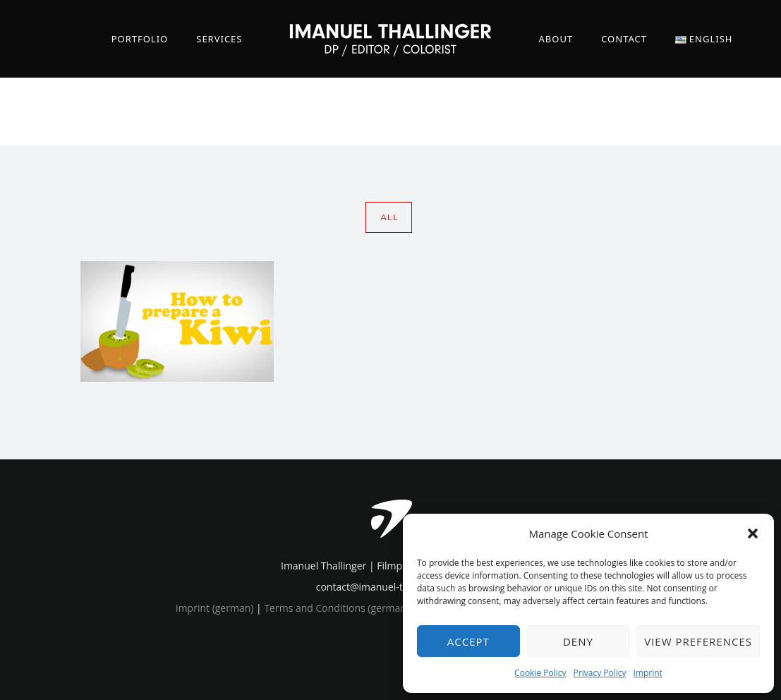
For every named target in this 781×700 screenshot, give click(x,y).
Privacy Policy (600, 673)
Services (219, 39)
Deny (578, 641)
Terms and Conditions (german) (337, 608)
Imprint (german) (215, 608)
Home (642, 111)
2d (717, 111)
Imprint (648, 673)
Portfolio (140, 39)
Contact (624, 39)
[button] (753, 533)
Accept (468, 641)
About (556, 39)
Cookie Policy (540, 673)
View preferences (698, 641)
